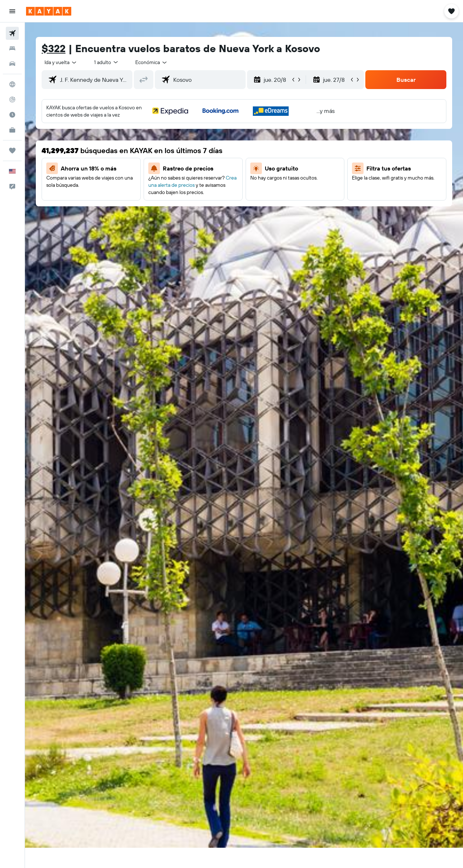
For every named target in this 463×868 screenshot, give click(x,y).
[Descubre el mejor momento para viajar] (12, 115)
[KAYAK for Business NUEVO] (12, 130)
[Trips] (12, 151)
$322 (54, 48)
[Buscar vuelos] (12, 33)
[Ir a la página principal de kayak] (49, 11)
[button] (12, 11)
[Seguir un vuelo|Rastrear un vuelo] (12, 100)
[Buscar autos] (12, 64)
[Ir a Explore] (12, 84)
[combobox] (61, 62)
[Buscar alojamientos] (12, 49)
